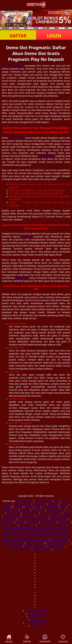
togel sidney (22, 278)
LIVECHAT (63, 639)
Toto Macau (28, 516)
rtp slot (20, 543)
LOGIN (54, 36)
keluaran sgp (52, 528)
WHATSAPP (45, 639)
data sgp (20, 522)
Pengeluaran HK (24, 501)
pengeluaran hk (27, 525)
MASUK (9, 639)
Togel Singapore (50, 507)
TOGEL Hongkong (42, 549)
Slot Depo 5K (38, 510)
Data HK (64, 504)
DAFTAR (18, 36)
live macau (20, 531)
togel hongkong (9, 525)
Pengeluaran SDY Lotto (37, 611)
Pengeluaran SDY (43, 501)
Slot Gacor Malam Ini (51, 513)
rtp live (51, 537)
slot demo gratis (47, 156)
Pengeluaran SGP (10, 510)
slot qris (57, 525)
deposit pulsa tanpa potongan (18, 540)
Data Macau (37, 620)
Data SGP (53, 504)
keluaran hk (33, 522)
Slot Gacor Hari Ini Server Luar (33, 519)
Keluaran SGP (13, 513)
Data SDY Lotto (37, 617)
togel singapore (48, 522)
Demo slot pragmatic (13, 66)
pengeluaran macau (48, 531)
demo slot (27, 237)
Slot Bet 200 (42, 516)
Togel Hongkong (12, 516)
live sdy (15, 537)
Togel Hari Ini (40, 504)
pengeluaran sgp (11, 528)
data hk (42, 528)
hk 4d (67, 543)
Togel (57, 501)
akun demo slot (17, 138)
